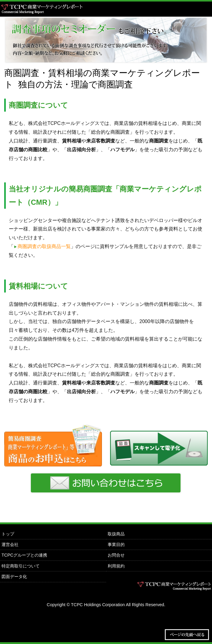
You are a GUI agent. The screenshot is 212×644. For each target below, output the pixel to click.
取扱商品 (116, 534)
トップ (8, 534)
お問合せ (116, 555)
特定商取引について (21, 566)
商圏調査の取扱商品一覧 (44, 246)
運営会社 (10, 544)
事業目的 (116, 544)
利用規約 (116, 566)
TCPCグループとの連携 (24, 555)
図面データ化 (14, 577)
